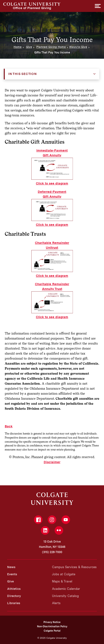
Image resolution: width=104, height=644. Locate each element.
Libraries (14, 603)
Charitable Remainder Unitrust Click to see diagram (52, 259)
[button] (98, 6)
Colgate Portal (52, 631)
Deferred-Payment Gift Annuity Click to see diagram (52, 208)
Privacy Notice (52, 622)
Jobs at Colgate (64, 574)
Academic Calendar (66, 589)
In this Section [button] (23, 74)
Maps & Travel (62, 581)
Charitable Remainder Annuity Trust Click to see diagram (52, 300)
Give (29, 47)
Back (9, 426)
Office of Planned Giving (32, 4)
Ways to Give (78, 47)
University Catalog (65, 596)
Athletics (14, 589)
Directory (14, 596)
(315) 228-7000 (52, 552)
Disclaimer (52, 462)
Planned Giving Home (51, 47)
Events (12, 574)
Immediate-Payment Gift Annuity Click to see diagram (52, 167)
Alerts (56, 603)
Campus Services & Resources (74, 567)
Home (18, 47)
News (11, 567)
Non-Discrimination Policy (52, 626)
